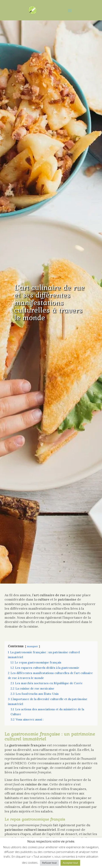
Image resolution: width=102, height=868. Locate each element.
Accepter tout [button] (70, 863)
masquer (32, 646)
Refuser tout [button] (49, 863)
